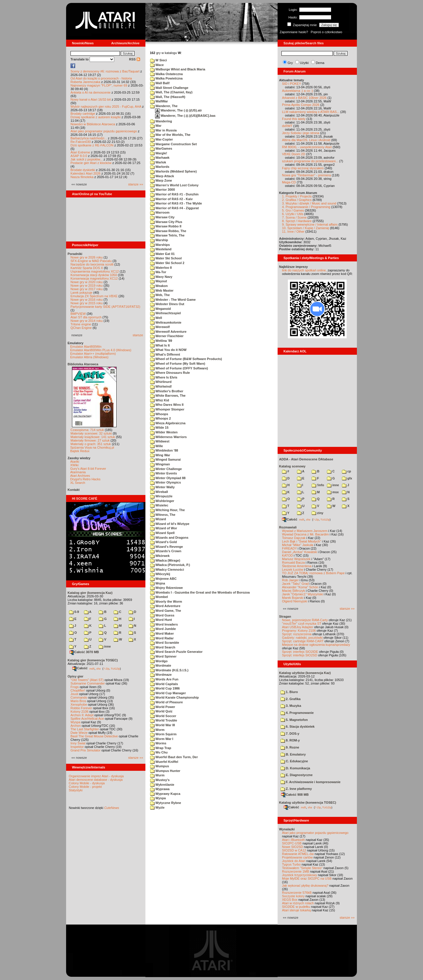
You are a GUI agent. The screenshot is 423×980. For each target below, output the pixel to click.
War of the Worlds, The (170, 135)
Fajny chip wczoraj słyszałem (303, 168)
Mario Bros (78, 701)
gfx (347, 478)
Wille (157, 446)
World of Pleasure (166, 702)
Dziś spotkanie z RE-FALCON (92, 145)
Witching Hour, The (167, 510)
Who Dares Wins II (167, 405)
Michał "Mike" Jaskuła (298, 545)
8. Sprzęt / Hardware (297, 221)
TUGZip (115, 668)
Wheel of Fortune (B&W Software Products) (186, 359)
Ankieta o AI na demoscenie (90, 92)
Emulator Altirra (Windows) (89, 357)
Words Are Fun (164, 679)
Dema (320, 63)
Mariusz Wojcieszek (296, 559)
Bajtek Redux (80, 451)
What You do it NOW (168, 350)
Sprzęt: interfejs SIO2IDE (300, 652)
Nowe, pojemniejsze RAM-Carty (305, 620)
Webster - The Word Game (173, 300)
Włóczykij (160, 574)
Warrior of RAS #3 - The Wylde (176, 203)
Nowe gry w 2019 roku (87, 285)
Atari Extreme (80, 152)
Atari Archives (80, 476)
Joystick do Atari (294, 861)
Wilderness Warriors (168, 437)
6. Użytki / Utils (293, 214)
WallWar (159, 101)
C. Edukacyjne (294, 761)
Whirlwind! (161, 386)
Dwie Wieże (79, 733)
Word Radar (162, 638)
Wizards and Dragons (169, 538)
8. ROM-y (290, 740)
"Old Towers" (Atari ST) (87, 680)
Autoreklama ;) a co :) (297, 91)
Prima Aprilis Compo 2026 (301, 105)
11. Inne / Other (293, 232)
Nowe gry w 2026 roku (87, 257)
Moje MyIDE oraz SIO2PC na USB (307, 878)
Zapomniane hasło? (294, 32)
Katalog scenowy (292, 466)
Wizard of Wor (164, 528)
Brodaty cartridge (83, 114)
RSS (135, 59)
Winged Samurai (165, 459)
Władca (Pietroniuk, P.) (170, 565)
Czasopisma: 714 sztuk (87, 430)
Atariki (75, 462)
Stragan (285, 616)
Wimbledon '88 (164, 450)
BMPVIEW (78, 314)
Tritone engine (81, 324)
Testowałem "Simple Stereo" (302, 868)
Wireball (159, 492)
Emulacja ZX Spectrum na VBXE (94, 296)
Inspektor (77, 747)
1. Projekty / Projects (297, 196)
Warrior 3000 (162, 190)
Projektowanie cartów (297, 857)
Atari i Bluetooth (293, 840)
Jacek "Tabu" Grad (295, 584)
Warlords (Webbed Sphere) (173, 171)
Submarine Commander (88, 683)
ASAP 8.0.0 (79, 156)
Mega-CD (289, 182)
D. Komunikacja (295, 768)
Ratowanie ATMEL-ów (298, 854)
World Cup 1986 (165, 688)
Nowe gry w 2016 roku (87, 300)
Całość (80, 668)
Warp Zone (161, 180)
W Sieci (158, 60)
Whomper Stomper (167, 409)
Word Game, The (166, 611)
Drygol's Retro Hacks (85, 479)
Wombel (159, 597)
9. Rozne (290, 747)
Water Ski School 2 (167, 263)
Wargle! (159, 153)
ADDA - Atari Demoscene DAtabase (306, 459)
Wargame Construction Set (173, 144)
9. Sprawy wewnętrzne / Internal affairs (310, 224)
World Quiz (161, 711)
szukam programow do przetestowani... (310, 161)
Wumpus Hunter (165, 771)
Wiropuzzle (161, 496)
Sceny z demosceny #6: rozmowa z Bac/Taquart (105, 71)
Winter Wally (162, 487)
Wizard (158, 519)
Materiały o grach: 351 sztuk (91, 444)
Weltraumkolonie (166, 322)
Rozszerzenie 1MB (296, 871)
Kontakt (74, 490)
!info (318, 485)
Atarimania (78, 472)
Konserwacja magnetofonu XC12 (94, 278)
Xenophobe (79, 704)
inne (105, 646)
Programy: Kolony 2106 (299, 631)
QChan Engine (81, 328)
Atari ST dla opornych (86, 317)
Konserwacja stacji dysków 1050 (94, 275)
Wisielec (159, 505)
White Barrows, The (168, 396)
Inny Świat (78, 743)
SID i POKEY (292, 84)
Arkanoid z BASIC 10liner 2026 (304, 98)
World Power (163, 707)
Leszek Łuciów (293, 570)
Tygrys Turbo (291, 864)
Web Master (162, 290)
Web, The (160, 295)
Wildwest (160, 441)
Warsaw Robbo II (166, 226)
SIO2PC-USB (292, 843)
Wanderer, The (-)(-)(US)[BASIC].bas (185, 116)
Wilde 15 (159, 428)
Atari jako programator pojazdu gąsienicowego (104, 131)
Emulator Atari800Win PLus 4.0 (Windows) (101, 350)
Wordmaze (161, 675)
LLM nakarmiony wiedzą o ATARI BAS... (311, 112)
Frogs (75, 687)
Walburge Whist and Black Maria (178, 69)
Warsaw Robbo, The (168, 231)
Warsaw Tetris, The (167, 235)
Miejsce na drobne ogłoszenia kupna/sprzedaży (316, 645)
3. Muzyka (291, 706)
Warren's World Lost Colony (174, 185)
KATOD (287, 555)
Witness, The (163, 515)
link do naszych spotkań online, (304, 270)
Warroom (160, 212)
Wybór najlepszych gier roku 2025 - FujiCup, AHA (106, 107)
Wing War (160, 455)
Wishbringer (162, 501)
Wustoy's (160, 780)
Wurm (157, 775)
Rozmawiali (288, 527)
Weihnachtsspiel (166, 313)
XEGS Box (290, 900)
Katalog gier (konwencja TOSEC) (93, 660)
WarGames (161, 148)
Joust (74, 694)
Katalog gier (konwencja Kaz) (90, 593)
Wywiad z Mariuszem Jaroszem (305, 531)
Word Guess (162, 615)
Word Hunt (161, 620)
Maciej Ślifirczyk (293, 591)
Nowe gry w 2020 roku (87, 282)
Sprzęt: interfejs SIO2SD (300, 655)
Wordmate (161, 665)
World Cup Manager (168, 693)
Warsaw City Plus (166, 222)
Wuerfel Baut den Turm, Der (174, 757)
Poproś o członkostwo (327, 32)
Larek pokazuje (82, 293)
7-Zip (106, 668)
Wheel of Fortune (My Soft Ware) (178, 364)
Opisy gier (75, 676)
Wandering (161, 121)
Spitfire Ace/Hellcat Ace (87, 719)
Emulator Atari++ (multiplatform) (93, 354)
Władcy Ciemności (167, 570)
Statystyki (76, 790)
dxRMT (287, 126)
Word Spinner (163, 656)
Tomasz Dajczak (294, 538)
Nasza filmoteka (82, 177)
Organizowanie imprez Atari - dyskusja (96, 776)
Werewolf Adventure (168, 332)
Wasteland (161, 249)
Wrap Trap (161, 748)
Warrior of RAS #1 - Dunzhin (174, 194)
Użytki (304, 63)
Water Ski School (166, 258)
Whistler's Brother (167, 391)
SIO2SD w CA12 (294, 850)
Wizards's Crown (166, 551)
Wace (157, 65)
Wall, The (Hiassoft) (168, 97)
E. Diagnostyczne (297, 775)
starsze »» (136, 184)
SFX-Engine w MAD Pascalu (91, 261)
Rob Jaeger (290, 580)
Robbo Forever (81, 708)
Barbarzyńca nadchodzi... (89, 138)
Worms (158, 743)
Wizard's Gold (163, 542)
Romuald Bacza (293, 562)
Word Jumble (163, 629)
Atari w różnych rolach (298, 903)
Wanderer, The (164, 106)
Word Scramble (165, 643)
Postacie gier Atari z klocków (91, 163)
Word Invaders (164, 624)
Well (156, 318)
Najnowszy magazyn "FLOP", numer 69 (99, 85)
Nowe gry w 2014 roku (87, 321)
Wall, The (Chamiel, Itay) (171, 92)
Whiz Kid (160, 400)
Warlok (158, 162)
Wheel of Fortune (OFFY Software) (179, 368)
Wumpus (160, 766)
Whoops (159, 414)
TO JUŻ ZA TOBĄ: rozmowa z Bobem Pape (313, 573)
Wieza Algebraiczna (168, 423)
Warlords (160, 167)
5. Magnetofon (294, 720)
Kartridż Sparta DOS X (87, 268)
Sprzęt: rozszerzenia (297, 634)
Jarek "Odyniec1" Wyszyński (302, 594)
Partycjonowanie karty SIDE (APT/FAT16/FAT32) (105, 307)
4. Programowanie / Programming (306, 207)
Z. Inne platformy (296, 789)
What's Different (165, 354)
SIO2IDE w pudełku (296, 907)
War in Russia (163, 130)
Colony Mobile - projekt (85, 787)
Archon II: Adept (82, 715)
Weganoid (160, 309)
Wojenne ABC (163, 579)
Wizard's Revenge (167, 547)
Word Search (163, 647)
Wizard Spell (162, 533)
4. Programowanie (297, 713)
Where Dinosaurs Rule (170, 373)
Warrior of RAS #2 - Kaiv (171, 199)
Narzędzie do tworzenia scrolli (92, 264)
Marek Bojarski (293, 598)
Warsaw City (162, 217)
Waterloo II (161, 268)
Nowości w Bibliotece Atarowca (93, 124)
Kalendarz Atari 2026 (85, 173)
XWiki (74, 465)
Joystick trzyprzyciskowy (299, 875)
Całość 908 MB (295, 795)
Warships (160, 245)
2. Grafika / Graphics (297, 200)
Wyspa (75, 722)
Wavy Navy (161, 277)
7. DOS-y (290, 734)
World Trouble (164, 720)
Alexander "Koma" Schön (300, 587)
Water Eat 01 (162, 254)
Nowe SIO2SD (293, 847)
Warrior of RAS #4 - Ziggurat (174, 208)
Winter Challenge (166, 469)
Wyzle (157, 807)
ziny (317, 513)
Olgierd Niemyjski (295, 601)
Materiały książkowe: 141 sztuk (93, 437)
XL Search (78, 483)
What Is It (160, 345)
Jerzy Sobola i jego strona (301, 133)
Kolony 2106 (79, 712)
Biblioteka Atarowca (83, 364)
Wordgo (159, 661)
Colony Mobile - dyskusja (87, 783)
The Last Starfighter (85, 729)
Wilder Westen (164, 432)
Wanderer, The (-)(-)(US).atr (178, 110)
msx (333, 492)
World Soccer (163, 716)
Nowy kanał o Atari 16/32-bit (91, 99)
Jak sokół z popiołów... (87, 159)
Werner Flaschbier (167, 336)
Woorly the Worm (166, 601)
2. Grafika (291, 699)
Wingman (160, 464)
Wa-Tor (158, 272)
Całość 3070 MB (84, 652)
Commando (79, 697)
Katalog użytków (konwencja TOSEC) (308, 802)
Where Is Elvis (164, 377)
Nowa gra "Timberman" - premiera (306, 175)
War (156, 126)
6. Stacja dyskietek (298, 726)
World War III (163, 725)
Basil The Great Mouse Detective (94, 736)
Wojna (158, 583)
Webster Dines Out (167, 304)
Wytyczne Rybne (166, 803)
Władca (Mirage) (165, 560)
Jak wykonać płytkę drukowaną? (305, 886)
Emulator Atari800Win (86, 347)
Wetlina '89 (161, 341)
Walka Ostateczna (166, 74)
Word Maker (162, 633)
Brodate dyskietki (83, 170)
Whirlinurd (161, 382)
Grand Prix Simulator (85, 750)
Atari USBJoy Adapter (298, 627)
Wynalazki (287, 829)
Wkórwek (160, 556)
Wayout (158, 281)
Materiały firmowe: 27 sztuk (90, 440)
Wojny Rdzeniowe (166, 588)
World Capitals (164, 684)
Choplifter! (78, 690)
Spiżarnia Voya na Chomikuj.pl (92, 447)
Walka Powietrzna (166, 78)
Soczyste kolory (293, 896)
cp (346, 471)
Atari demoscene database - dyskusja (96, 780)
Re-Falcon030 (81, 142)
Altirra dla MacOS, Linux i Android (306, 140)
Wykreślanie (162, 785)
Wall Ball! (160, 83)
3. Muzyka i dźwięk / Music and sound (309, 203)
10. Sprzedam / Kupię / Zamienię (305, 228)
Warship (159, 240)
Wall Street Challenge (169, 88)
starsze (138, 335)
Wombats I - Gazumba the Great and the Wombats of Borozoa (200, 592)
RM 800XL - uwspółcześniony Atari (307, 147)
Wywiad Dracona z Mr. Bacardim (305, 534)
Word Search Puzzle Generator (176, 652)
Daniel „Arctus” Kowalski (299, 552)
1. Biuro (289, 692)
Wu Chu (159, 752)
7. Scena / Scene (294, 217)
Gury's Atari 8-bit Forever (88, 469)
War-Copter (162, 139)
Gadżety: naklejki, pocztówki (302, 638)
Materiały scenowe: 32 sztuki (91, 433)
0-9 (74, 612)
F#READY (289, 548)
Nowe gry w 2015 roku (87, 303)
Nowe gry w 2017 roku (87, 289)
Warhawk (160, 158)
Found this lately (294, 119)
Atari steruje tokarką (296, 910)
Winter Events (163, 473)
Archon (76, 726)
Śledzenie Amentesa (297, 566)
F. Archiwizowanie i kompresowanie (310, 782)
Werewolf (160, 327)
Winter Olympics (166, 482)
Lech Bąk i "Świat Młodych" (302, 541)
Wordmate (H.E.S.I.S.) (169, 670)
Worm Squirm (163, 734)
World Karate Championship (174, 697)
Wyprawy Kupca (165, 794)
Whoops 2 (161, 418)
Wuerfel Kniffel (164, 762)
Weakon (159, 286)
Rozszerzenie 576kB (297, 893)
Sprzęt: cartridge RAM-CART (303, 641)
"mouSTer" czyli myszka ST (302, 624)
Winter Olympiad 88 (168, 478)
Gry (290, 63)
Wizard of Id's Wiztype (170, 524)
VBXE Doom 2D (294, 154)
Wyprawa (160, 789)
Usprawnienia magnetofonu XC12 (95, 271)
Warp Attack (162, 176)
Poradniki (75, 254)
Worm (157, 730)
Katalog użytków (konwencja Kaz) (305, 673)
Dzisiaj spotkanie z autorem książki (96, 117)
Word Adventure (165, 606)
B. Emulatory (293, 754)
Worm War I (162, 739)
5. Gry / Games (293, 210)
